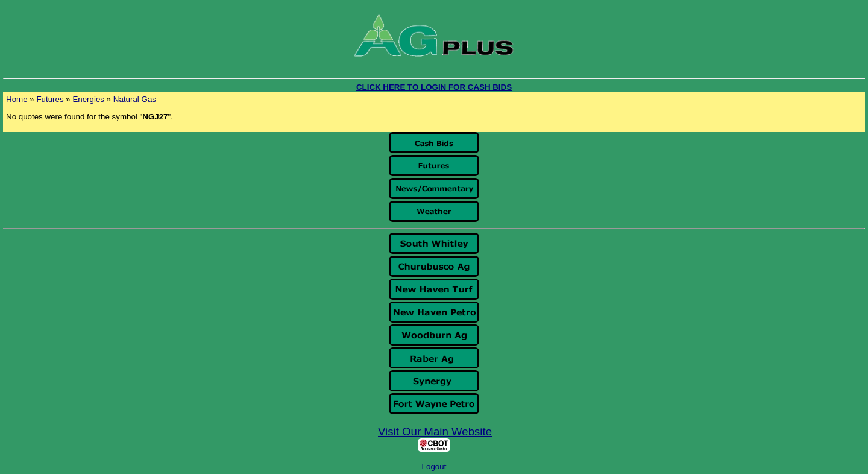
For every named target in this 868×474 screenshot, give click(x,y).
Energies (88, 99)
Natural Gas (135, 99)
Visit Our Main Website (435, 431)
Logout (434, 466)
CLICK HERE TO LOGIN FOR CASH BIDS (434, 87)
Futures (50, 99)
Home (17, 99)
